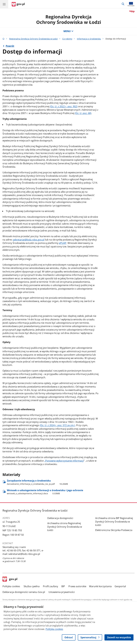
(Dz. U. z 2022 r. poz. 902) (64, 106)
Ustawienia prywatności (62, 592)
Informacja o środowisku (89, 39)
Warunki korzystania (100, 586)
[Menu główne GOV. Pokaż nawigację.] (4, 4)
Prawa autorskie (77, 586)
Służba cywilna (32, 586)
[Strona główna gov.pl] (18, 4)
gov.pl (10, 579)
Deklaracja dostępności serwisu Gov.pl (24, 592)
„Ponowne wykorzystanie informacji (64, 461)
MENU (68, 31)
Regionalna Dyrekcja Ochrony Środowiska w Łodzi (33, 39)
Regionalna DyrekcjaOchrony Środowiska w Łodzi (69, 19)
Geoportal (120, 586)
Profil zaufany (50, 586)
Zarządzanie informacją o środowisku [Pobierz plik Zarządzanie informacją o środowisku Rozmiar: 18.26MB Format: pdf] (37, 482)
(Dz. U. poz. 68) (83, 113)
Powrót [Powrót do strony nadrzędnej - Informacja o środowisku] (10, 46)
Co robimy (67, 39)
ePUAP (63, 243)
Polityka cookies (11, 586)
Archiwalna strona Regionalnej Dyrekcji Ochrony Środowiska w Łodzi (65, 527)
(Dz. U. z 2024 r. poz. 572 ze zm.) (57, 425)
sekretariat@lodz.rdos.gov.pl (29, 240)
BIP (63, 586)
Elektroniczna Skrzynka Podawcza (114, 530)
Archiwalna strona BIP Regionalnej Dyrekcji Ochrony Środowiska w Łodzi (114, 522)
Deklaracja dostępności (60, 518)
